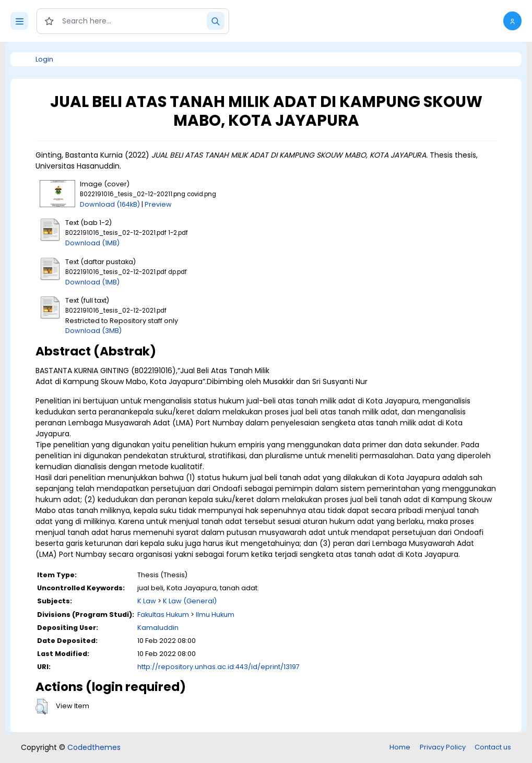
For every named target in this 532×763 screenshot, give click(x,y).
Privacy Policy (443, 747)
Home (400, 747)
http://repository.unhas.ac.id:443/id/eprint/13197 (218, 667)
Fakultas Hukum (163, 615)
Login (44, 59)
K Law (147, 601)
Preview (158, 204)
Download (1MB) (92, 243)
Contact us (493, 747)
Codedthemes (94, 747)
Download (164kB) (110, 204)
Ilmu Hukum (215, 615)
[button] (512, 21)
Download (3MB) (93, 331)
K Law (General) (190, 601)
